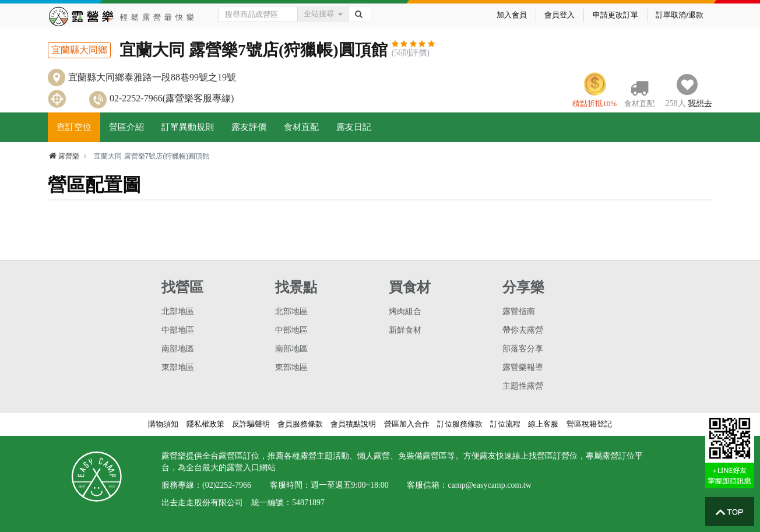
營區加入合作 (407, 424)
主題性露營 (523, 386)
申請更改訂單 (615, 15)
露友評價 (249, 127)
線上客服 (543, 424)
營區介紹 (126, 127)
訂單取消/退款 (680, 15)
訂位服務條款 (460, 424)
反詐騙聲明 (251, 424)
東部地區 (178, 367)
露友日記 (354, 127)
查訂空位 (74, 127)
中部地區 (178, 330)
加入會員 (512, 15)
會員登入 (560, 15)
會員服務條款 (300, 424)
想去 (700, 103)
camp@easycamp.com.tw (490, 485)
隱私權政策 (205, 424)
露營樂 (64, 156)
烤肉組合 (405, 311)
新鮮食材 (405, 330)
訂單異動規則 (188, 127)
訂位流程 (505, 424)
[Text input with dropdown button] (258, 14)
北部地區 (178, 311)
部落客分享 (523, 349)
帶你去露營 (523, 330)
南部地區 (178, 349)
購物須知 (163, 424)
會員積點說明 (353, 424)
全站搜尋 (323, 14)
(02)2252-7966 (227, 485)
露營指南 (519, 311)
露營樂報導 (523, 367)
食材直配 (301, 127)
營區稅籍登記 (589, 424)
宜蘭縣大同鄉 (79, 50)
